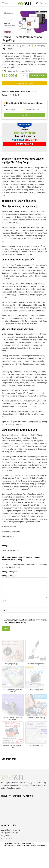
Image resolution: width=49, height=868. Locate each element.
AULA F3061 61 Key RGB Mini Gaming (13, 712)
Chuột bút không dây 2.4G (36, 685)
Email (4, 631)
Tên (4, 622)
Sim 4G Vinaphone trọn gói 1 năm (13, 767)
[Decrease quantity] (20, 76)
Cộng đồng (14, 92)
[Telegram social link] (19, 95)
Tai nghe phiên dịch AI (13, 685)
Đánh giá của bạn (9, 593)
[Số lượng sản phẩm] (23, 76)
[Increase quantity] (26, 76)
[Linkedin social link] (16, 95)
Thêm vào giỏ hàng (38, 76)
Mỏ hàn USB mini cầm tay (36, 739)
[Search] (37, 3)
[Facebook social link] (8, 95)
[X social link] (11, 95)
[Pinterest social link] (13, 95)
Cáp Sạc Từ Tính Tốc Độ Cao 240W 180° (13, 740)
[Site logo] (25, 3)
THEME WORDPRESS (28, 92)
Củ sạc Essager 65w (36, 711)
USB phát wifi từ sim (36, 767)
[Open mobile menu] (5, 3)
